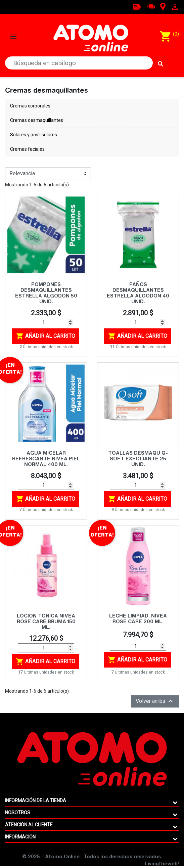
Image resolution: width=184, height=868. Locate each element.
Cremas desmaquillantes (37, 120)
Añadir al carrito (45, 336)
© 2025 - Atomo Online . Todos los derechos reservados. (92, 857)
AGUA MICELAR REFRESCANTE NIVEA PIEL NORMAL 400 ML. (46, 459)
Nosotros (18, 813)
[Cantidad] (46, 323)
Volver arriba (155, 701)
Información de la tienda (36, 801)
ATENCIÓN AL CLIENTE (29, 825)
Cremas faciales (27, 149)
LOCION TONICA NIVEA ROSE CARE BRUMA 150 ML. (46, 622)
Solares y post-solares (34, 135)
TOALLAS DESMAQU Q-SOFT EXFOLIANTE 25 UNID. (138, 459)
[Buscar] (79, 63)
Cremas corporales (30, 106)
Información (20, 837)
